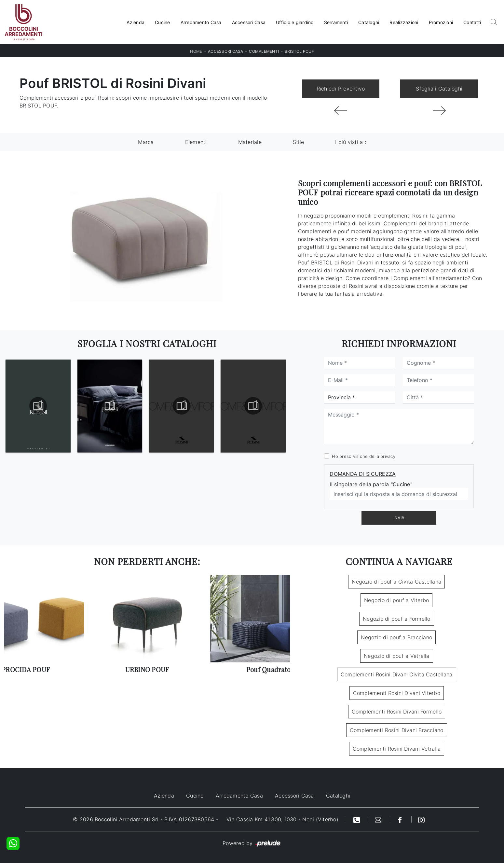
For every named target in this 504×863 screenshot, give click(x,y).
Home (196, 51)
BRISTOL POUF (299, 51)
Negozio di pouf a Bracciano (396, 637)
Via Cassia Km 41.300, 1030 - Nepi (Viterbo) (282, 819)
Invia (399, 517)
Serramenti (336, 22)
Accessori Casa (249, 22)
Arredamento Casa (201, 22)
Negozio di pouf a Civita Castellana (396, 582)
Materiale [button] (250, 142)
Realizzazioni (404, 22)
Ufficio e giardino (295, 22)
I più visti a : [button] (351, 142)
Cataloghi (369, 22)
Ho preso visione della (364, 456)
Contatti (472, 22)
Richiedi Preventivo (341, 89)
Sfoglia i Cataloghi (439, 89)
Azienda (136, 22)
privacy (388, 456)
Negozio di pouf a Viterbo (396, 600)
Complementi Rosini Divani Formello (397, 712)
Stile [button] (298, 142)
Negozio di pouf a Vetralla (397, 656)
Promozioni (441, 22)
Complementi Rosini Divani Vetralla (397, 749)
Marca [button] (146, 142)
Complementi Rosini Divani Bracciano (397, 730)
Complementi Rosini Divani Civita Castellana (397, 674)
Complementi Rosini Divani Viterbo (397, 693)
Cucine (163, 22)
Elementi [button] (196, 142)
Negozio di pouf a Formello (397, 619)
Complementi (264, 51)
